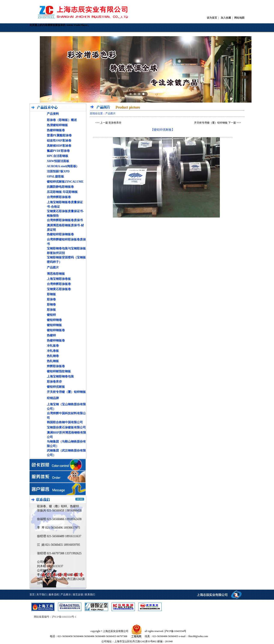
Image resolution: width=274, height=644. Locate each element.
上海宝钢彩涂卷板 (59, 279)
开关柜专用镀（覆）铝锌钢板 (66, 392)
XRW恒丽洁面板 (58, 161)
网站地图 (239, 18)
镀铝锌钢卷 (54, 320)
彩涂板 (51, 310)
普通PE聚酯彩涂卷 (59, 135)
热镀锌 (51, 335)
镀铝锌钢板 (54, 325)
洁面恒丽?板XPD (58, 171)
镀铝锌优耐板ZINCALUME (65, 182)
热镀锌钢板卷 (56, 130)
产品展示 (66, 595)
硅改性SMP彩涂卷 (59, 141)
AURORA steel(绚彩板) (62, 166)
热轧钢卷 (53, 356)
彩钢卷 (51, 305)
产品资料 (53, 114)
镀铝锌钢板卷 (56, 330)
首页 (32, 595)
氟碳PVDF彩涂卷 (58, 151)
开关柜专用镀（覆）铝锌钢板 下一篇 (215, 123)
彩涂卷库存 (54, 382)
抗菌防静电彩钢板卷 (60, 187)
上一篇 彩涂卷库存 (111, 123)
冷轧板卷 (53, 346)
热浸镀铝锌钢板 (57, 125)
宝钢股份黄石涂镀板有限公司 (66, 427)
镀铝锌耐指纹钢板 (59, 371)
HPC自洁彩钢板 (58, 156)
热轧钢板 (53, 361)
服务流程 (54, 595)
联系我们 (90, 595)
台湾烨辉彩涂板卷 (59, 197)
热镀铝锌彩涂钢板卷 (60, 234)
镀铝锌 (51, 315)
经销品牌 (53, 398)
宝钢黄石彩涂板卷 (59, 289)
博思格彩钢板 (56, 274)
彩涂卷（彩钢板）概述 (62, 120)
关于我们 (42, 595)
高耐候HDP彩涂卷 (59, 146)
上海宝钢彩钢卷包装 (60, 376)
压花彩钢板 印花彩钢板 (62, 192)
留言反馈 (78, 595)
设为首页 (212, 18)
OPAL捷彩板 (55, 177)
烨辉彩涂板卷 (56, 366)
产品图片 (53, 268)
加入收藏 (226, 18)
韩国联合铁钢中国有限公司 (65, 422)
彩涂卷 (51, 299)
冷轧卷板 (53, 351)
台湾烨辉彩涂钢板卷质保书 (65, 220)
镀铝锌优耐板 (56, 387)
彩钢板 (51, 294)
